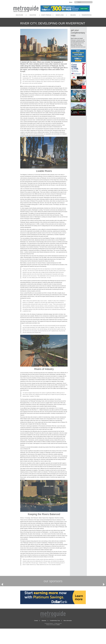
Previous (2, 592)
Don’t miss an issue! (77, 38)
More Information (68, 636)
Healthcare (19, 15)
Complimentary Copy (55, 636)
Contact (36, 636)
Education (33, 15)
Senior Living (60, 15)
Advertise (44, 636)
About (71, 2)
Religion (73, 15)
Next (104, 592)
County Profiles (46, 15)
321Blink (58, 640)
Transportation (86, 15)
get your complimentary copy (78, 33)
